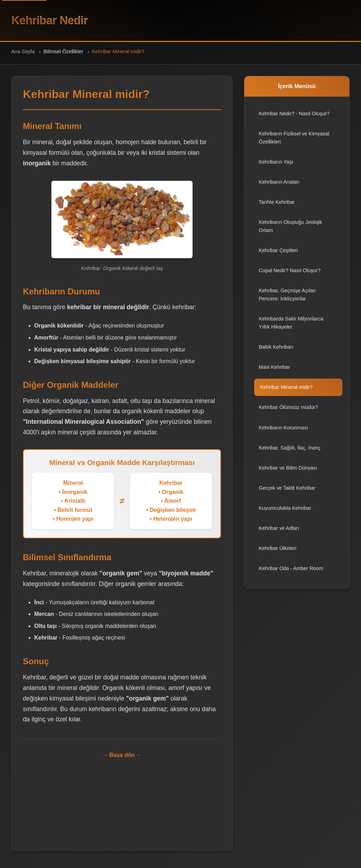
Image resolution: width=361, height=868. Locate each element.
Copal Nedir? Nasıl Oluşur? (290, 275)
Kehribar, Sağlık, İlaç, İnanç (290, 452)
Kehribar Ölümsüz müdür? (288, 411)
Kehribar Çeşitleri (278, 255)
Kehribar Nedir (58, 23)
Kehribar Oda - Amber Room (291, 573)
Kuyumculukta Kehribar (285, 512)
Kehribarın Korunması (283, 432)
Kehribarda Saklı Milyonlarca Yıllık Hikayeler (291, 327)
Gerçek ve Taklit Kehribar (287, 492)
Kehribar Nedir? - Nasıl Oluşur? (294, 118)
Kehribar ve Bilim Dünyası (288, 472)
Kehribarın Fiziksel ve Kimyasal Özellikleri (294, 142)
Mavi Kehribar (274, 371)
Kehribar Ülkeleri (277, 552)
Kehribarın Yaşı (276, 166)
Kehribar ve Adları (279, 532)
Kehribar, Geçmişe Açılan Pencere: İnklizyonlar (287, 299)
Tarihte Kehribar (277, 206)
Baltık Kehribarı (276, 351)
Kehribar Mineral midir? (286, 391)
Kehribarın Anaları (279, 186)
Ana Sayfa (23, 56)
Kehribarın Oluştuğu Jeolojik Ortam (290, 230)
